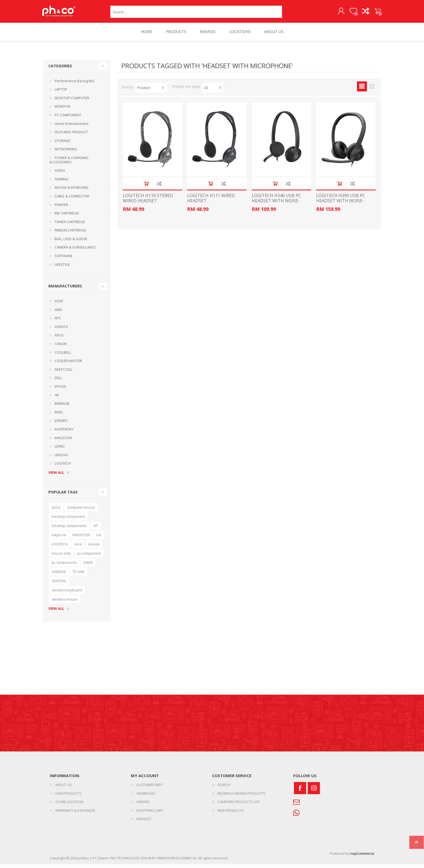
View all (56, 476)
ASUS (59, 339)
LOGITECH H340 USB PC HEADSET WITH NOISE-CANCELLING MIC (276, 205)
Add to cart (146, 187)
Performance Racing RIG (74, 85)
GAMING (62, 183)
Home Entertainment (72, 127)
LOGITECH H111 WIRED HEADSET (211, 202)
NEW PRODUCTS (231, 814)
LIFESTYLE (62, 268)
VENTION (59, 585)
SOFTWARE (64, 260)
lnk (99, 539)
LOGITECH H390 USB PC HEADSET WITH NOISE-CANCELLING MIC (341, 205)
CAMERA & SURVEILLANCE (75, 251)
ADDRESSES (146, 797)
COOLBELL (63, 356)
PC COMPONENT (68, 119)
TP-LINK (79, 575)
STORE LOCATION (69, 806)
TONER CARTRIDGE (70, 226)
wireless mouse (65, 603)
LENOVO (61, 459)
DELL (58, 382)
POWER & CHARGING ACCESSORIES (69, 164)
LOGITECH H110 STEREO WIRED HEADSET (148, 202)
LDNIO (60, 450)
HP (57, 399)
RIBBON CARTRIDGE (70, 234)
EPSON (60, 390)
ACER (59, 305)
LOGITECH (63, 467)
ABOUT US (64, 789)
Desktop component (68, 520)
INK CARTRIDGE (67, 217)
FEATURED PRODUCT (71, 136)
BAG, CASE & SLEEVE (71, 243)
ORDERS (143, 806)
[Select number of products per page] (213, 91)
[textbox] (196, 14)
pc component (89, 557)
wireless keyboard (67, 594)
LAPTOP (61, 93)
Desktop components (69, 529)
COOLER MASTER (68, 365)
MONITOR (62, 110)
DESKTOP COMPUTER (72, 102)
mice (78, 548)
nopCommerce (362, 857)
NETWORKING (66, 153)
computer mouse (81, 511)
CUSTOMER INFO (150, 789)
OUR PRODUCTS (68, 797)
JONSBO (61, 424)
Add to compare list (159, 187)
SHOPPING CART (375, 13)
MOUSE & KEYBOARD (72, 191)
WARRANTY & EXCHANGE (75, 814)
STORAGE (62, 144)
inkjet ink (59, 539)
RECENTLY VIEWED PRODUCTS (241, 797)
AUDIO (60, 174)
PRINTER (61, 208)
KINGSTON (63, 442)
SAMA (88, 566)
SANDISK (59, 575)
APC (58, 322)
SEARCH (224, 789)
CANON (61, 347)
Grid (362, 90)
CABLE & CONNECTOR (72, 200)
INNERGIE (62, 407)
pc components (64, 566)
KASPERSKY (64, 433)
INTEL (59, 416)
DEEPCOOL (63, 373)
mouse (94, 548)
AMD (58, 313)
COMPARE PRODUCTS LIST (239, 806)
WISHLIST (144, 823)
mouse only (61, 557)
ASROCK (61, 330)
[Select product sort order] (151, 91)
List (372, 90)
